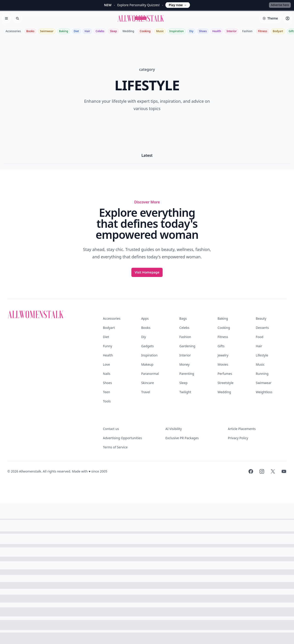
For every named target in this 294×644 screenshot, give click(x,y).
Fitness (263, 31)
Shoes (203, 31)
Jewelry (223, 355)
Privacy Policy (238, 438)
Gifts (221, 346)
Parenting (187, 374)
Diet (76, 31)
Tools (107, 401)
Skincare (147, 383)
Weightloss (264, 392)
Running (262, 374)
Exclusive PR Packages (182, 438)
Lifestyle (262, 355)
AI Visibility (174, 429)
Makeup (147, 364)
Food (260, 337)
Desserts (262, 328)
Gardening (187, 346)
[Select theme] (270, 18)
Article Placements (242, 429)
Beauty (261, 318)
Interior (232, 31)
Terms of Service (115, 447)
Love (106, 364)
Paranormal (150, 374)
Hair (87, 31)
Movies (223, 364)
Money (185, 364)
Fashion (247, 31)
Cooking (145, 31)
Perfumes (225, 374)
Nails (107, 374)
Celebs (100, 31)
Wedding (128, 31)
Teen (106, 392)
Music (160, 31)
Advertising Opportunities (122, 438)
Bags (183, 318)
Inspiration (177, 31)
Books (30, 31)
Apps (145, 318)
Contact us (111, 429)
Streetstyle (226, 383)
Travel (146, 392)
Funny (107, 346)
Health (217, 31)
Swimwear (47, 31)
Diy (191, 31)
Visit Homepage (147, 272)
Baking (64, 31)
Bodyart (278, 31)
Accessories (13, 31)
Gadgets (147, 346)
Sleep (113, 31)
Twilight (185, 392)
